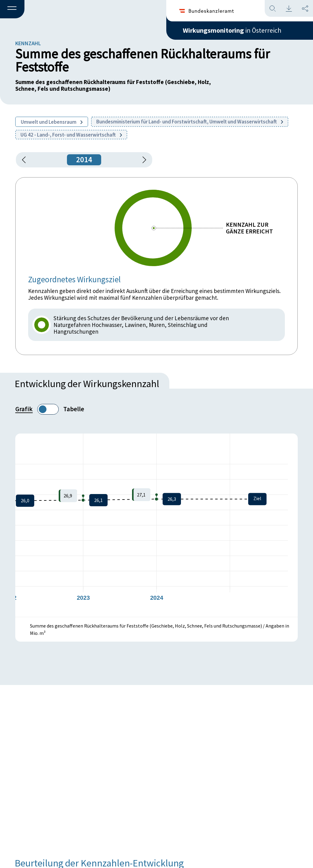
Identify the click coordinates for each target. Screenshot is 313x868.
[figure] (156, 525)
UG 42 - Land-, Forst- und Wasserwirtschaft (71, 135)
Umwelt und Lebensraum (52, 122)
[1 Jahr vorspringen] (142, 160)
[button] (12, 9)
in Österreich (232, 30)
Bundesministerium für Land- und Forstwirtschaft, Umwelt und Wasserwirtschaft (190, 122)
